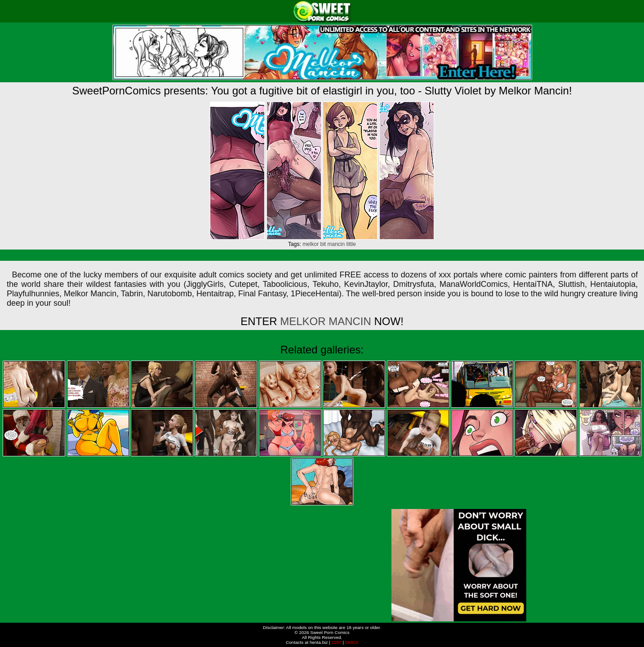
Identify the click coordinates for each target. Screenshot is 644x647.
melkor (311, 244)
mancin (336, 244)
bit (323, 244)
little (351, 244)
